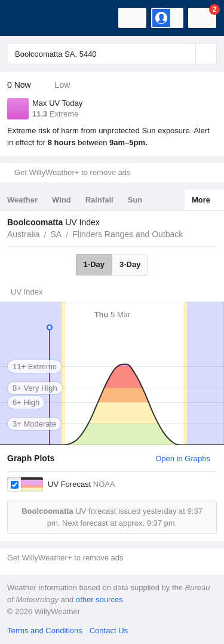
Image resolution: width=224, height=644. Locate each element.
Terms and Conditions (45, 631)
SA (56, 234)
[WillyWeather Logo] (27, 18)
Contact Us (109, 631)
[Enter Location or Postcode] (112, 54)
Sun (135, 200)
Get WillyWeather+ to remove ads (72, 172)
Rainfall (99, 200)
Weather (22, 200)
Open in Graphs (183, 459)
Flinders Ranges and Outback (128, 234)
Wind (62, 200)
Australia (23, 234)
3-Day (130, 264)
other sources (99, 599)
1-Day (94, 264)
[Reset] (185, 54)
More (201, 200)
